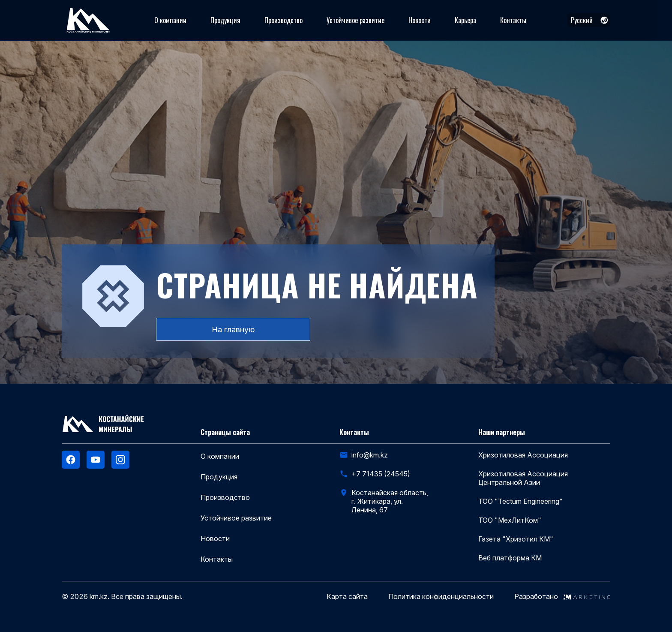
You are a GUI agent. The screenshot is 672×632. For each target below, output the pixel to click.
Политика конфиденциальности (441, 597)
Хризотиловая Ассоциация (523, 455)
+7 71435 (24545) (381, 474)
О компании (170, 20)
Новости (420, 20)
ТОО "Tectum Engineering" (520, 501)
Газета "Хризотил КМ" (516, 539)
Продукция (225, 20)
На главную (233, 330)
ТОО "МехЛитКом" (510, 520)
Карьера (465, 20)
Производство (283, 20)
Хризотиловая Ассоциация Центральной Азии (523, 478)
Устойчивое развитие (355, 20)
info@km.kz (370, 455)
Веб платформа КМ (510, 558)
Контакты (513, 20)
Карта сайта (347, 597)
